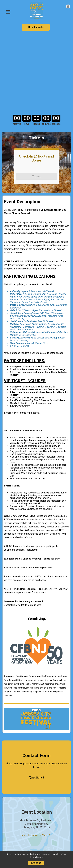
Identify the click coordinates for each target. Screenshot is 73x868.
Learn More (36, 857)
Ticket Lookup (11, 843)
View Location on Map (36, 764)
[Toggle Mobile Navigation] (8, 12)
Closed (37, 105)
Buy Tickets (36, 27)
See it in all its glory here (39, 332)
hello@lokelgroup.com (29, 534)
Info (5, 825)
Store (6, 837)
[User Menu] (68, 6)
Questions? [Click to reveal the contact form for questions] (37, 706)
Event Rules (9, 831)
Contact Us (9, 849)
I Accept (36, 863)
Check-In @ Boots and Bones (36, 87)
